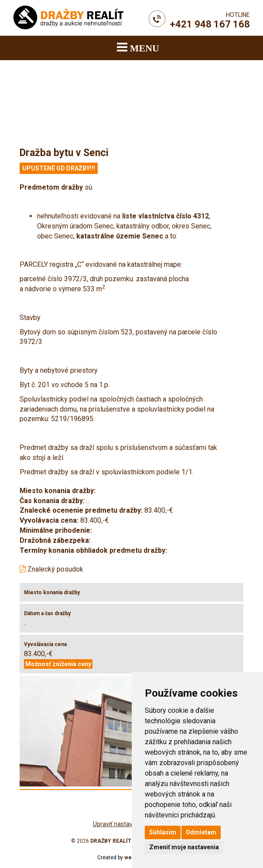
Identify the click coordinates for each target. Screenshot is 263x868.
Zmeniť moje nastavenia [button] (184, 847)
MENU (138, 47)
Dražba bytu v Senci (64, 153)
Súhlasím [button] (163, 832)
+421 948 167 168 (210, 24)
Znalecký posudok (51, 569)
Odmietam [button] (201, 832)
